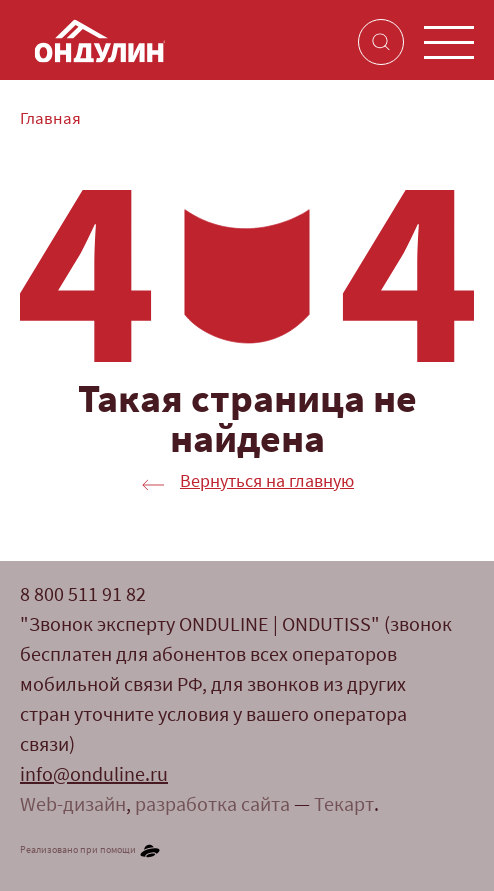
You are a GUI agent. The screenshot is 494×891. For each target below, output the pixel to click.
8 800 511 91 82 (83, 596)
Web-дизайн (73, 806)
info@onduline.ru (94, 776)
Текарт (344, 806)
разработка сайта (212, 806)
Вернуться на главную (267, 482)
